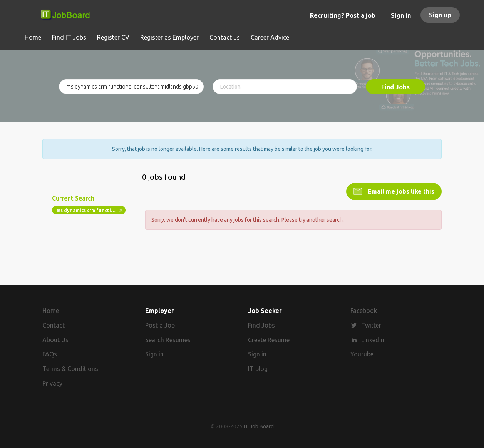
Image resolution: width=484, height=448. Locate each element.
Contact (54, 325)
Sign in (401, 15)
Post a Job (160, 325)
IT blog (258, 369)
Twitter (371, 325)
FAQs (50, 354)
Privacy (52, 383)
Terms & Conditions (70, 369)
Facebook (364, 311)
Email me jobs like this (400, 191)
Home (51, 311)
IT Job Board (259, 426)
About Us (55, 340)
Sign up (440, 15)
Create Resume (269, 340)
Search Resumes (168, 340)
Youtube (362, 354)
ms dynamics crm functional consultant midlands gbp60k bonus (91, 210)
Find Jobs (395, 87)
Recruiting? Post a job (343, 15)
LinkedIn (373, 340)
